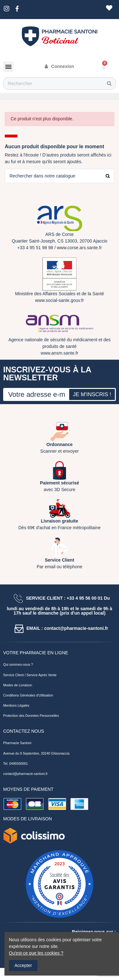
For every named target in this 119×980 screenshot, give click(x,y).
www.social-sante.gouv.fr (60, 300)
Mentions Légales (16, 705)
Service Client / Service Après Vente (30, 675)
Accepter (23, 965)
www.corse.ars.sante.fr (79, 248)
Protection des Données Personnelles (31, 716)
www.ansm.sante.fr (59, 353)
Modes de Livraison (18, 685)
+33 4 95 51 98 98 (35, 248)
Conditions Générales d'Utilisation (28, 695)
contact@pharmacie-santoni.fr (25, 774)
